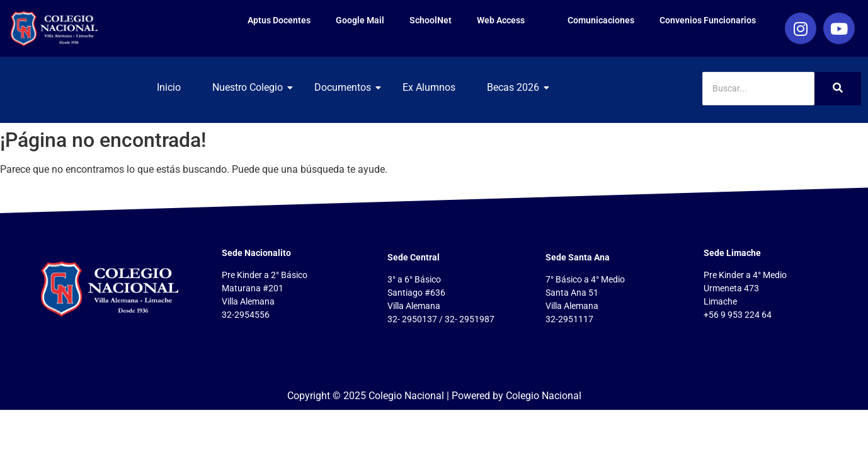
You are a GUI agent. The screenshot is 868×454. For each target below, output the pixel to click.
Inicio (169, 87)
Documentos (347, 87)
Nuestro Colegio (252, 87)
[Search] (758, 89)
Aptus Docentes (279, 20)
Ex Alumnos (429, 87)
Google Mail (360, 20)
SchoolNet (431, 20)
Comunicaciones (601, 20)
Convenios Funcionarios (708, 20)
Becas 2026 (518, 87)
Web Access (510, 20)
